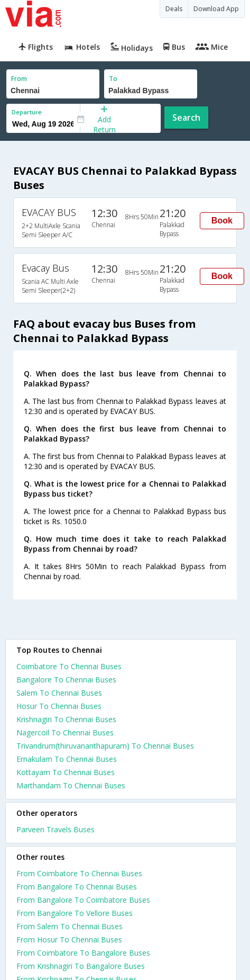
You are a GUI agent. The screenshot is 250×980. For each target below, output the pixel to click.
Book (222, 221)
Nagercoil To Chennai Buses (65, 732)
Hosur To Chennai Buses (59, 706)
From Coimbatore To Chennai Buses (79, 873)
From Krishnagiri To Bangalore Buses (81, 966)
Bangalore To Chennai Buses (66, 680)
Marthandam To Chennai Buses (71, 785)
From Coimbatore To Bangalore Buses (83, 953)
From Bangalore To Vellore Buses (75, 913)
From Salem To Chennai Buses (70, 926)
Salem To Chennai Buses (59, 693)
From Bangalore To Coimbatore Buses (83, 900)
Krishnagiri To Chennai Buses (66, 719)
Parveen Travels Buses (55, 829)
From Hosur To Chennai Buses (69, 939)
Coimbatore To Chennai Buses (69, 666)
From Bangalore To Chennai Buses (77, 887)
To (113, 79)
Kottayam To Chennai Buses (66, 772)
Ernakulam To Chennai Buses (67, 759)
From (19, 79)
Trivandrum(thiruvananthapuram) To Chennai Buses (105, 746)
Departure (27, 112)
